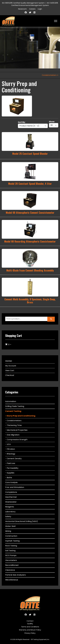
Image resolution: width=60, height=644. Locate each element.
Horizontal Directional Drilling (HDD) (22, 521)
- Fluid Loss (10, 463)
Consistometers (49, 75)
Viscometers (11, 560)
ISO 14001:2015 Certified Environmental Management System (35, 4)
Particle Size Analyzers (15, 575)
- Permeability (12, 468)
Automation (11, 401)
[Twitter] (30, 12)
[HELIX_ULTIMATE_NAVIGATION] (56, 21)
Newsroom (22, 9)
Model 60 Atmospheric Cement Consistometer (30, 213)
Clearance (10, 570)
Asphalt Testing (12, 541)
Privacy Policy (30, 633)
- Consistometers (13, 421)
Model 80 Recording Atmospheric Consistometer (30, 241)
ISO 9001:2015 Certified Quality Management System (23, 3)
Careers (32, 9)
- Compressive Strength (16, 440)
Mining (8, 531)
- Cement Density (13, 459)
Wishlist (9, 361)
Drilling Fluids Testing (15, 406)
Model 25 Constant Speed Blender (30, 154)
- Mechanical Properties (16, 430)
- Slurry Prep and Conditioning (20, 416)
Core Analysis (11, 482)
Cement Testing (13, 411)
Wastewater (11, 502)
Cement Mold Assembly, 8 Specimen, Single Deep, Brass (30, 301)
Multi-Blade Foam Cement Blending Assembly (30, 270)
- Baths (9, 478)
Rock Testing (11, 546)
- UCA (8, 444)
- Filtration (10, 449)
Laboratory (10, 512)
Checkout (10, 375)
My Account (11, 366)
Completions (11, 492)
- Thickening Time (13, 425)
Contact (30, 621)
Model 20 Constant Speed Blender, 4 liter (30, 184)
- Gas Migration (12, 435)
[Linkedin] (34, 12)
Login (40, 9)
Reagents (10, 507)
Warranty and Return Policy (30, 630)
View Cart (10, 370)
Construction (11, 536)
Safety (8, 516)
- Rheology (10, 454)
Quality (30, 624)
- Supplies (10, 473)
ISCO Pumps (11, 555)
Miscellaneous (12, 580)
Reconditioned (12, 565)
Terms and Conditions (30, 627)
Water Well (10, 526)
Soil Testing (10, 551)
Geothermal (11, 497)
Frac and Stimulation (15, 487)
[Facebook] (26, 12)
